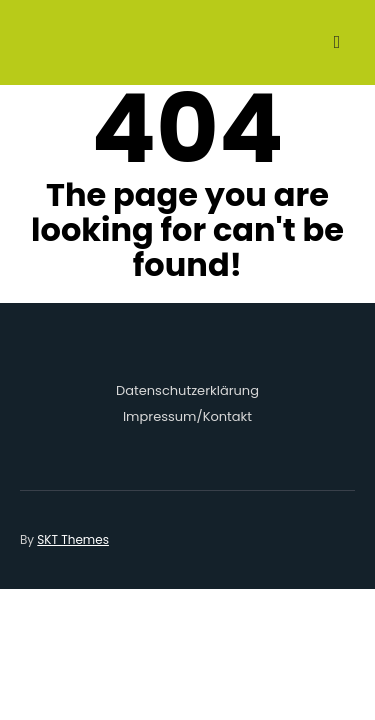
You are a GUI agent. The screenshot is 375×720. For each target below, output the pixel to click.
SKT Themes (73, 539)
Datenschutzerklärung (187, 390)
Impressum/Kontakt (187, 416)
